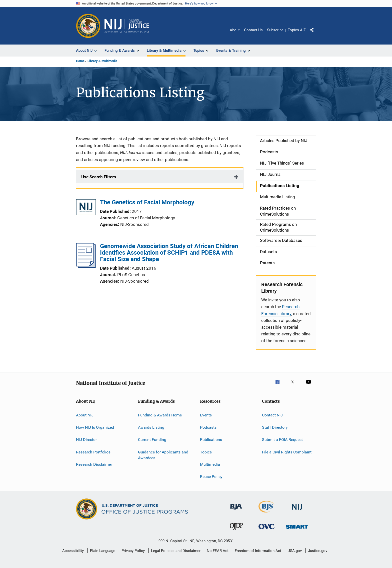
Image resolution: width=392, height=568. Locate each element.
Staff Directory (275, 427)
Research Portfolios (93, 452)
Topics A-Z (297, 30)
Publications (211, 440)
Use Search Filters (99, 177)
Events (206, 415)
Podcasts (208, 427)
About (235, 30)
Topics (206, 452)
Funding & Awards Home (160, 415)
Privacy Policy (133, 551)
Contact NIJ (272, 415)
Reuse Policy (211, 477)
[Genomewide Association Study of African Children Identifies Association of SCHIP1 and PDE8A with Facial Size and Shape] (86, 266)
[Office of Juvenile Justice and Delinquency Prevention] (236, 531)
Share (316, 34)
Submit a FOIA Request (282, 440)
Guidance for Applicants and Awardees (163, 455)
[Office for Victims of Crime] (266, 530)
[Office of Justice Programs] (88, 26)
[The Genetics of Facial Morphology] (86, 208)
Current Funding (152, 440)
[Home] (127, 26)
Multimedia (210, 464)
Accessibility (73, 551)
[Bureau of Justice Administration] (236, 510)
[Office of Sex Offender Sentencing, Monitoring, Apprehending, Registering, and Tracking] (297, 530)
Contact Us (253, 30)
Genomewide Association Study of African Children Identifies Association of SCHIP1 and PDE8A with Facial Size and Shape (169, 253)
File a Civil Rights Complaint (287, 452)
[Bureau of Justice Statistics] (267, 513)
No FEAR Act (218, 551)
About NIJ (85, 415)
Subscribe (275, 30)
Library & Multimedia (102, 61)
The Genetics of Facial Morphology (147, 202)
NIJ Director (86, 440)
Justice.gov (318, 551)
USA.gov (295, 551)
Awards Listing (151, 427)
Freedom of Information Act (258, 551)
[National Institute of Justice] (297, 511)
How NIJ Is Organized (95, 427)
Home (80, 61)
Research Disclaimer (94, 464)
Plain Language (103, 551)
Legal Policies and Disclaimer (176, 551)
